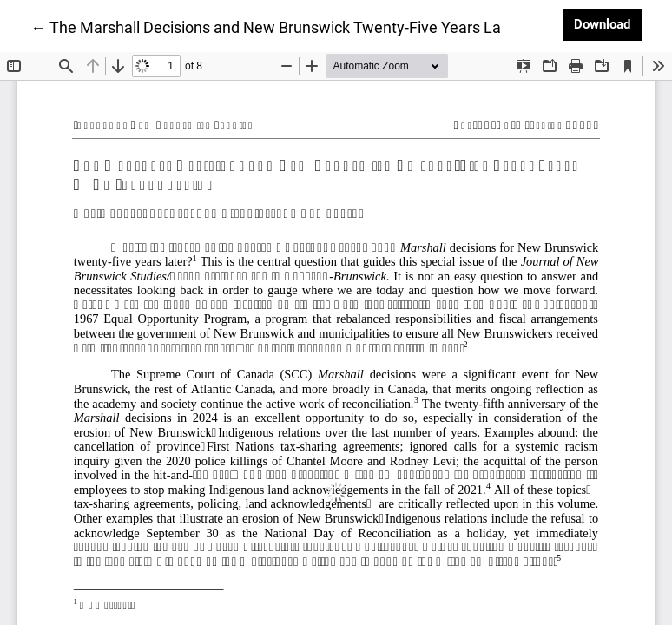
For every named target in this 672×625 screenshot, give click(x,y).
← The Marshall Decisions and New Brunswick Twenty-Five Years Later (275, 26)
